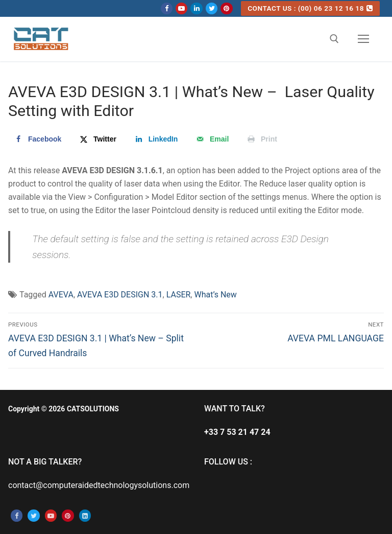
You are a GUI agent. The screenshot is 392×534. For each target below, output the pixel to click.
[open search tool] (334, 39)
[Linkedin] (196, 8)
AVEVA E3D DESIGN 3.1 (120, 295)
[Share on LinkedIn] (156, 139)
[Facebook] (167, 8)
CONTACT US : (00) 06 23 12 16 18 (310, 8)
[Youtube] (181, 8)
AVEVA (61, 295)
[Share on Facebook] (37, 139)
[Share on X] (97, 139)
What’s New (215, 295)
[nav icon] (363, 39)
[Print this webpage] (261, 139)
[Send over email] (212, 139)
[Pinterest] (226, 8)
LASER (179, 295)
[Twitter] (212, 8)
